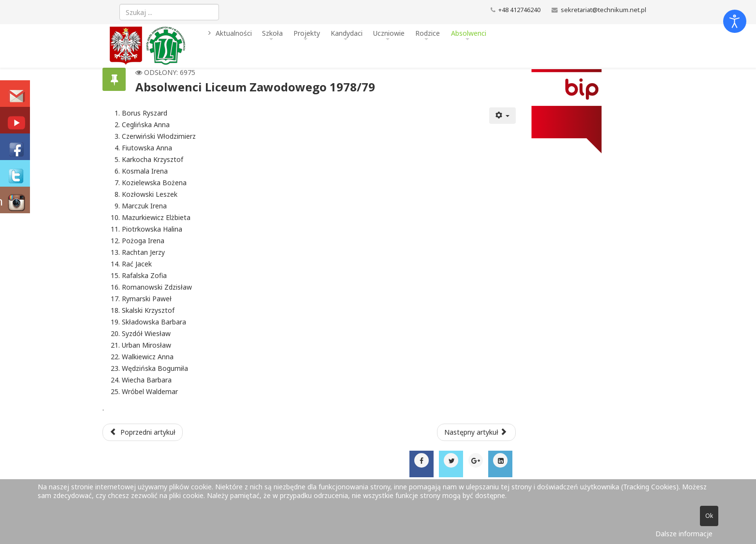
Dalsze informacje (684, 534)
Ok (709, 516)
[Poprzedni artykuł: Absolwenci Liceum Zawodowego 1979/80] (143, 432)
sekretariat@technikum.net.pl (603, 10)
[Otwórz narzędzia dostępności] (735, 21)
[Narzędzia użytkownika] (503, 116)
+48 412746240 (519, 10)
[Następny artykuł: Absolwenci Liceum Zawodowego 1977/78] (477, 432)
